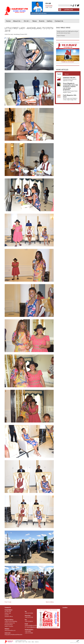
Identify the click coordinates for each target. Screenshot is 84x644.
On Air (27, 21)
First (6, 602)
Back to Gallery (50, 602)
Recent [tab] (67, 74)
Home (8, 21)
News (35, 21)
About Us (17, 21)
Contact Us (59, 21)
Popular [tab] (59, 74)
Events (42, 21)
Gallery (50, 21)
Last (10, 602)
